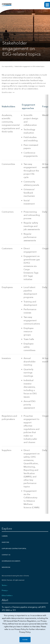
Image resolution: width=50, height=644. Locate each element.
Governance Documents (11, 561)
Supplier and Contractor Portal (14, 549)
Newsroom (6, 567)
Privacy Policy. (25, 632)
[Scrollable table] (25, 304)
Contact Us (6, 555)
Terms (4, 585)
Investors (5, 542)
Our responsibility (7, 66)
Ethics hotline (7, 596)
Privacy (4, 590)
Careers (5, 536)
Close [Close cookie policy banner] (25, 640)
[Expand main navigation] (47, 5)
